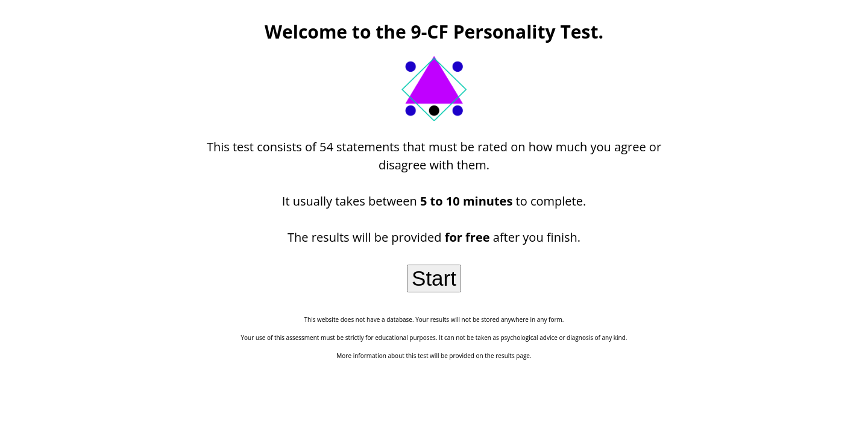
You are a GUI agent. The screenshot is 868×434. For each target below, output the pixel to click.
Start (434, 278)
